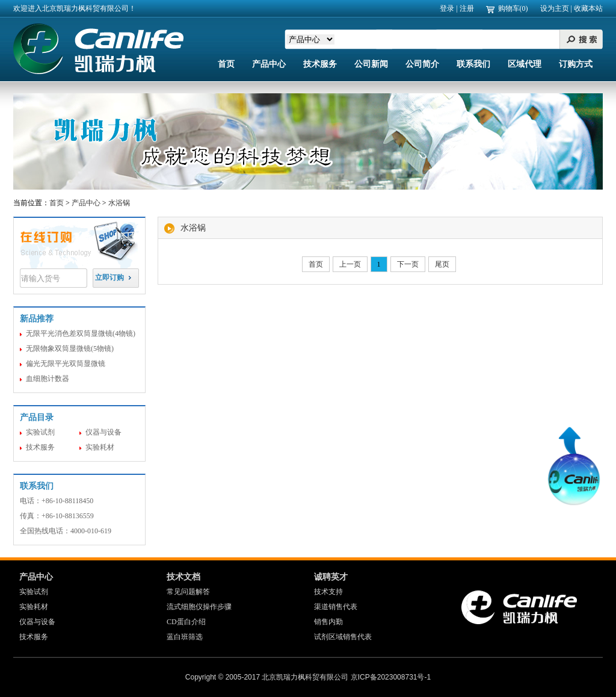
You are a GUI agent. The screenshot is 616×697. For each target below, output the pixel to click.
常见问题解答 (188, 592)
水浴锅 (119, 203)
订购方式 (576, 64)
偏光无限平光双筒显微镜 (66, 364)
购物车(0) (513, 8)
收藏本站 (588, 8)
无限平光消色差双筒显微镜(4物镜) (81, 333)
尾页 (442, 264)
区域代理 (525, 64)
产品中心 (269, 64)
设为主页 (555, 8)
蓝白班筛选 (185, 637)
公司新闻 (371, 64)
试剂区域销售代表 (343, 637)
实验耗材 (100, 447)
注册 (467, 8)
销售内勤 (328, 622)
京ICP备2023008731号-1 (391, 677)
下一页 (408, 264)
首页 (226, 64)
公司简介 (422, 64)
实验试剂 (40, 432)
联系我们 (473, 64)
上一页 (350, 264)
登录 (447, 8)
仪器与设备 (103, 432)
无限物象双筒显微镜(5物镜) (70, 348)
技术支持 (328, 592)
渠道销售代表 (336, 607)
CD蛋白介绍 (186, 622)
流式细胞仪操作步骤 (199, 607)
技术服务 (320, 64)
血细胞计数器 (48, 379)
